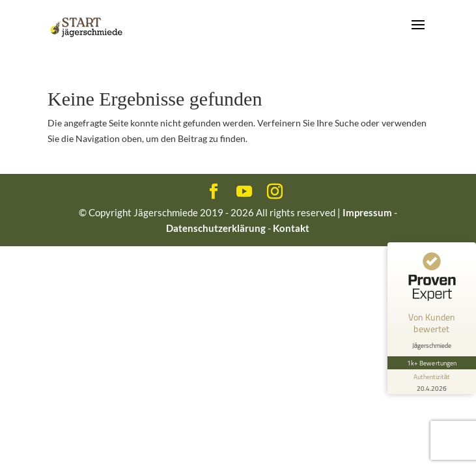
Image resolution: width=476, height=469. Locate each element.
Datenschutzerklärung (216, 228)
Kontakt (291, 228)
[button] (23, 446)
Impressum (367, 212)
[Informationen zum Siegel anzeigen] (432, 382)
